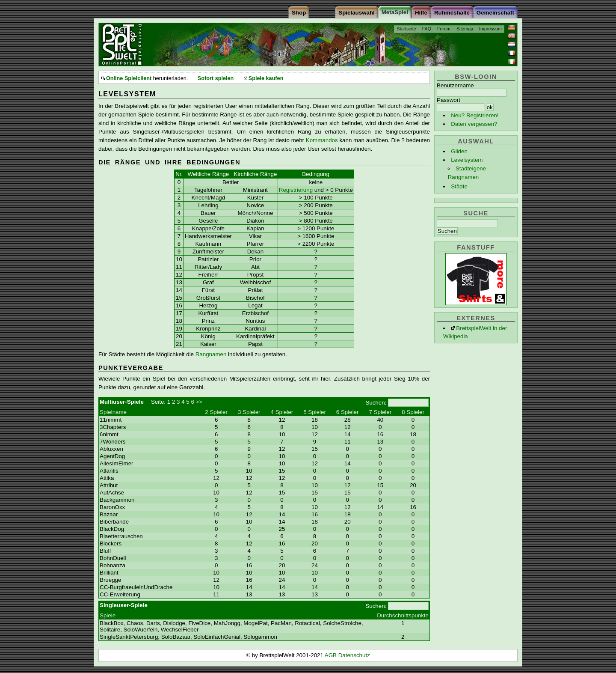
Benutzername (455, 85)
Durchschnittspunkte (403, 615)
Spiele (108, 615)
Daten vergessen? (474, 124)
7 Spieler (381, 412)
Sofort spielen (216, 78)
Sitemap (465, 29)
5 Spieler (315, 412)
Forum (444, 29)
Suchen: (376, 403)
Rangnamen (211, 354)
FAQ (427, 29)
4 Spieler (282, 412)
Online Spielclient (129, 78)
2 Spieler (216, 412)
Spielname (113, 412)
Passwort (449, 100)
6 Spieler (348, 412)
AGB (332, 655)
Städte (459, 186)
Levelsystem (467, 160)
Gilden (459, 151)
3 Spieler (249, 412)
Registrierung (296, 190)
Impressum (490, 29)
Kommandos (322, 140)
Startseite (407, 29)
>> (199, 402)
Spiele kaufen (266, 78)
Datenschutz (354, 655)
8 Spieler (413, 412)
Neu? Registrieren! (475, 115)
